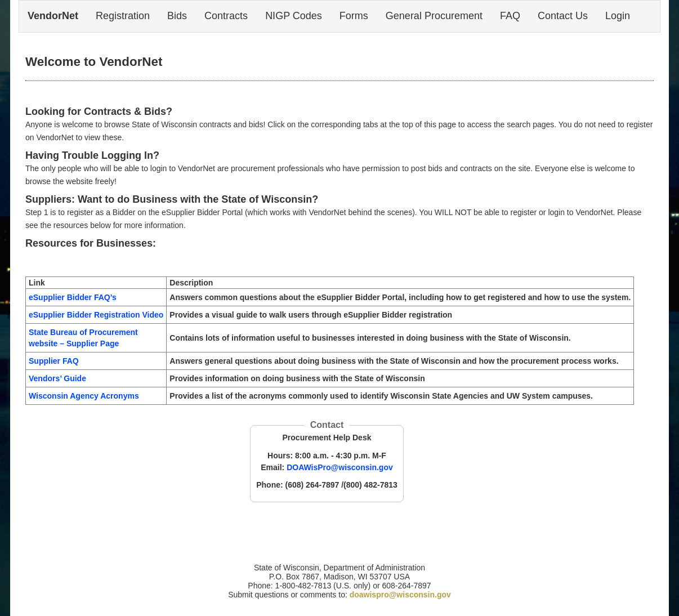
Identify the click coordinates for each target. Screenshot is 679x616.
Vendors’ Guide (57, 378)
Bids (177, 16)
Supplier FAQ (54, 361)
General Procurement (434, 16)
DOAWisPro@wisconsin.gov (340, 467)
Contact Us (563, 16)
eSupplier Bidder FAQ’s (73, 297)
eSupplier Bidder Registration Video (96, 315)
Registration (123, 16)
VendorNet (53, 16)
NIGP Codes (294, 16)
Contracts (226, 16)
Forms (354, 16)
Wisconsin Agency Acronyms (84, 396)
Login (618, 16)
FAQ (510, 16)
